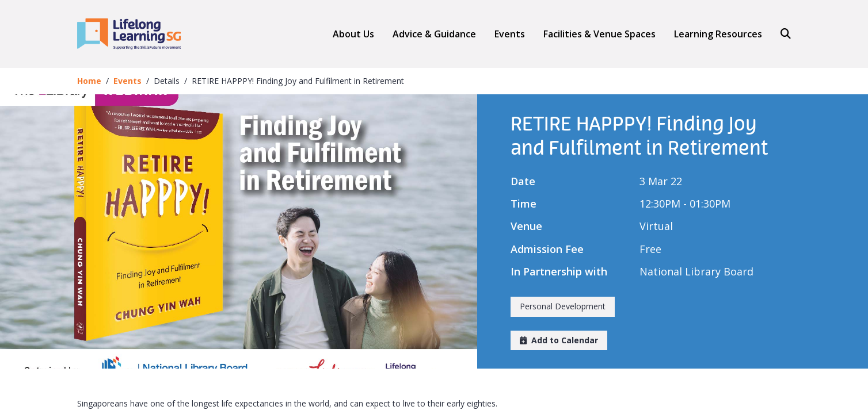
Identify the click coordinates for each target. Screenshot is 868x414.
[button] (434, 34)
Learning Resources (718, 34)
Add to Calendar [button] (559, 340)
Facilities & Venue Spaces (599, 34)
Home (89, 81)
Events (510, 34)
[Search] (781, 34)
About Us (353, 34)
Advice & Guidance (434, 34)
